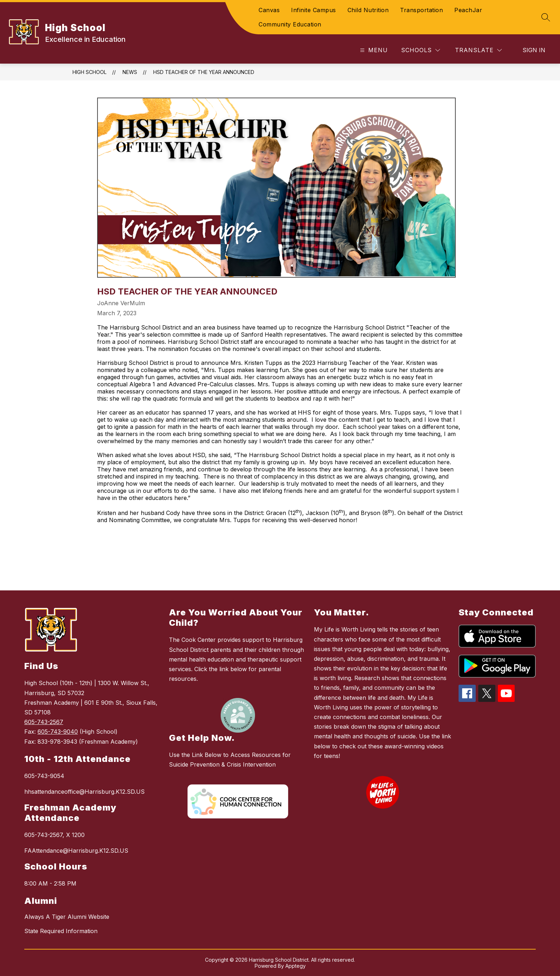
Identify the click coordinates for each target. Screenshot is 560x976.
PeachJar (468, 10)
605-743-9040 (58, 732)
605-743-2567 (44, 722)
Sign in (534, 50)
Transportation (421, 10)
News (130, 72)
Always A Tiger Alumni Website (67, 917)
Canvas (269, 10)
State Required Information (61, 931)
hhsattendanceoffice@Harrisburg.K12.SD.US (84, 792)
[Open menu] (373, 50)
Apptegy (296, 966)
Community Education (290, 24)
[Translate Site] (478, 50)
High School (89, 72)
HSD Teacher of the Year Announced (204, 72)
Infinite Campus (314, 10)
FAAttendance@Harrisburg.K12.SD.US (76, 851)
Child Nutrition (368, 10)
